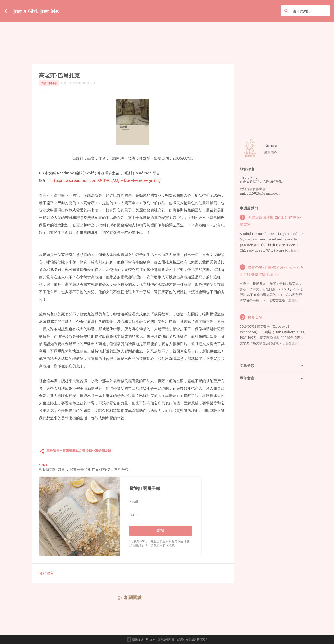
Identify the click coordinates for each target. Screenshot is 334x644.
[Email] (161, 502)
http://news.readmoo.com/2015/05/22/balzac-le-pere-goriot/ (105, 180)
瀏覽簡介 (271, 152)
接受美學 (255, 317)
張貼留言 (46, 573)
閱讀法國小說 (49, 83)
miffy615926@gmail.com (260, 193)
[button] (42, 452)
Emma (271, 145)
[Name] (161, 515)
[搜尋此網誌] (307, 11)
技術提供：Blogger (141, 639)
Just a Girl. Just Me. (43, 11)
